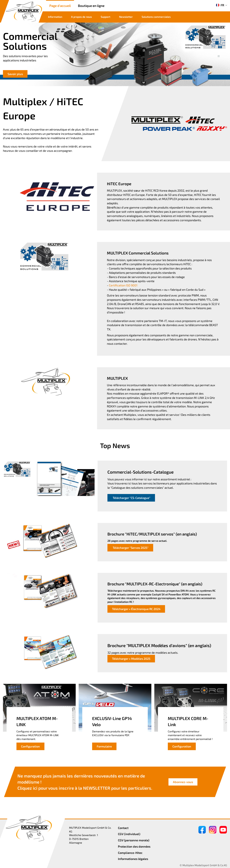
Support (105, 17)
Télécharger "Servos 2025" (130, 548)
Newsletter (126, 17)
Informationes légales (133, 859)
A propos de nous (81, 17)
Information (55, 17)
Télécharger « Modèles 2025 (131, 659)
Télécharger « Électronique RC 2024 (136, 609)
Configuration (30, 746)
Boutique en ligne (91, 6)
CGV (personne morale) (134, 840)
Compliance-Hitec (130, 853)
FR (220, 5)
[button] (219, 53)
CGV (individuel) (129, 834)
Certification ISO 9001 (123, 285)
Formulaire (104, 746)
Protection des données (134, 846)
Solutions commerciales (156, 17)
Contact (123, 828)
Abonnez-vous (183, 782)
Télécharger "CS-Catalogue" (131, 498)
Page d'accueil (60, 6)
